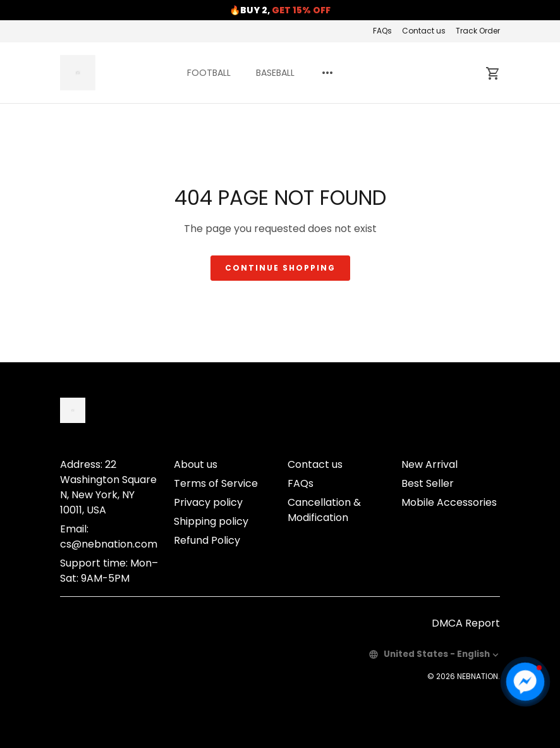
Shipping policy (211, 521)
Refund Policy (207, 540)
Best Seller (428, 483)
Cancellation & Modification (324, 510)
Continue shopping (280, 268)
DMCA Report (466, 623)
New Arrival (429, 464)
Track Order (478, 31)
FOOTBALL (209, 73)
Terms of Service (216, 483)
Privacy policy (208, 502)
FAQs (382, 31)
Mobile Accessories (449, 502)
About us (196, 464)
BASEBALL (275, 73)
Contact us (424, 31)
